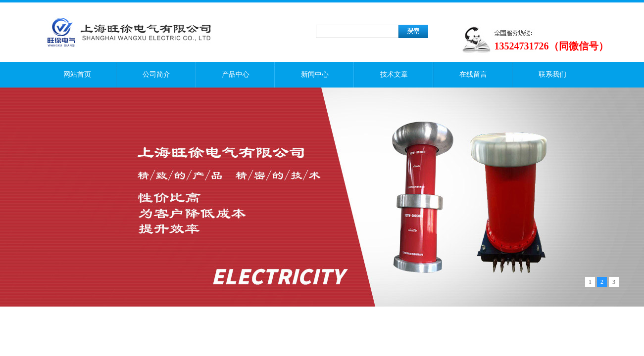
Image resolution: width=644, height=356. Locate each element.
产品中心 (236, 74)
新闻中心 (315, 74)
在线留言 (473, 74)
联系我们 (552, 74)
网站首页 (77, 74)
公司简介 (156, 74)
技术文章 (394, 74)
